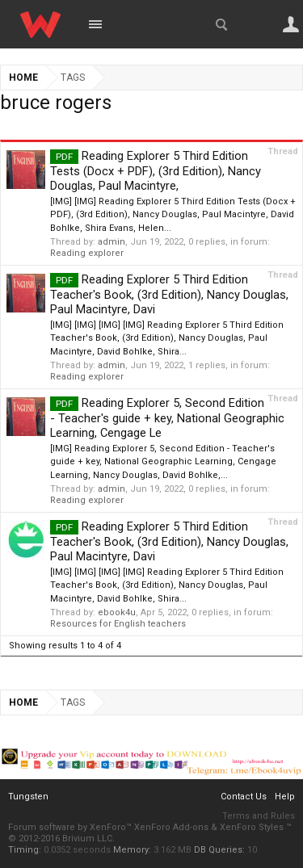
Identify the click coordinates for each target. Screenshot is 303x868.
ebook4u (117, 612)
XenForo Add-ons (171, 827)
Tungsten (28, 797)
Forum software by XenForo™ (71, 827)
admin (112, 242)
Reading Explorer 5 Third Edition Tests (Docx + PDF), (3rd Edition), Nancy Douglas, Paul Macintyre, (156, 171)
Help (285, 797)
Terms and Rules (259, 816)
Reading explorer (87, 253)
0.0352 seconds (77, 850)
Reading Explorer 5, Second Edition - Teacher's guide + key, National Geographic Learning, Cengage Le (167, 418)
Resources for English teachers (118, 624)
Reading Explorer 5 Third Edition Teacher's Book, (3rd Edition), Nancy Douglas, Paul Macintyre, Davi (169, 294)
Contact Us (244, 797)
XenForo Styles (252, 827)
